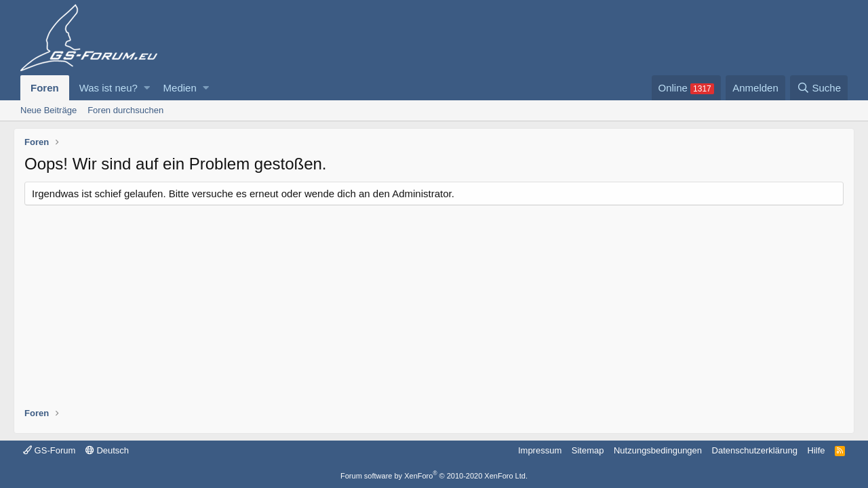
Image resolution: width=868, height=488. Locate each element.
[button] (147, 88)
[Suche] (819, 88)
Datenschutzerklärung (755, 450)
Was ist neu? (108, 88)
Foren (45, 88)
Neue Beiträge (48, 110)
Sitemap (588, 450)
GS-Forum (49, 450)
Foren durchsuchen (125, 110)
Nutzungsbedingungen (658, 450)
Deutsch (107, 450)
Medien (180, 88)
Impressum (540, 450)
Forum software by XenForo (434, 476)
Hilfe (816, 450)
